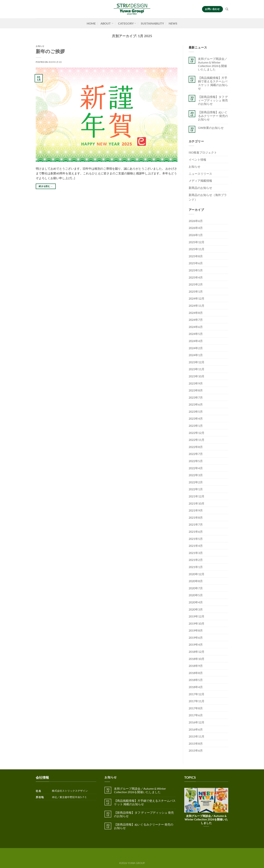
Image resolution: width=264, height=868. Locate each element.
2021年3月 (196, 553)
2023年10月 (197, 376)
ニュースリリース (200, 174)
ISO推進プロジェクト (203, 152)
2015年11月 (197, 736)
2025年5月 (196, 270)
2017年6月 (196, 715)
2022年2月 (196, 482)
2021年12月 (197, 496)
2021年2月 (196, 560)
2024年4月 (196, 341)
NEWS (173, 23)
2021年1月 (196, 567)
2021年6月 (196, 532)
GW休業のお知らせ (211, 128)
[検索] (227, 9)
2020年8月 (196, 581)
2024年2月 (196, 348)
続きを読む (46, 186)
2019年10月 (197, 623)
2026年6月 (196, 221)
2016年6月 (196, 729)
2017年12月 (197, 694)
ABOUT (107, 23)
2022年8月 (196, 447)
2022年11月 (197, 440)
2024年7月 (196, 320)
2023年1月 (196, 426)
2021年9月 (196, 510)
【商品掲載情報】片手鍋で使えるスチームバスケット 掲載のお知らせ (213, 83)
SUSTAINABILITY (152, 23)
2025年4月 (196, 277)
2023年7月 (196, 397)
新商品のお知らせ (200, 188)
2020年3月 (196, 609)
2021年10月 (197, 503)
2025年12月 (197, 242)
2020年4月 (196, 602)
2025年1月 (196, 291)
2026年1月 (196, 235)
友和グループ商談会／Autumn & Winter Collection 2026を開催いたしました (213, 64)
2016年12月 (197, 722)
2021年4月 (196, 546)
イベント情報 (197, 159)
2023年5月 (196, 411)
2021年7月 (196, 524)
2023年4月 (196, 418)
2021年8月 (196, 517)
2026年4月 (196, 228)
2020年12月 (197, 574)
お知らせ (40, 46)
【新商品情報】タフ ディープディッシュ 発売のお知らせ (213, 100)
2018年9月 (196, 666)
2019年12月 (197, 616)
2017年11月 (197, 701)
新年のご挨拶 (50, 51)
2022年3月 (196, 475)
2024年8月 (196, 313)
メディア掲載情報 (200, 181)
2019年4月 (196, 644)
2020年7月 (196, 588)
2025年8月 (196, 256)
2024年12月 (197, 298)
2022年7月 (196, 454)
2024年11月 (197, 306)
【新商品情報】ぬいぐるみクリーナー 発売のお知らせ (213, 116)
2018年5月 (196, 680)
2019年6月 (196, 638)
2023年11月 (197, 369)
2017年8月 (196, 708)
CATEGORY (127, 23)
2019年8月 (196, 630)
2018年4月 (196, 687)
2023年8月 (196, 390)
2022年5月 (196, 461)
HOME (91, 23)
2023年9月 (196, 383)
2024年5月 (196, 334)
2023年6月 (196, 404)
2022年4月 (196, 468)
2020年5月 (196, 595)
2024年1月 (196, 355)
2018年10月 (197, 659)
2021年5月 (196, 539)
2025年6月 (196, 263)
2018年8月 (196, 673)
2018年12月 (197, 652)
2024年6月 (196, 327)
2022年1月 (196, 489)
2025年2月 (196, 284)
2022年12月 (197, 433)
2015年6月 (196, 750)
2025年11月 (197, 249)
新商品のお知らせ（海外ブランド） (208, 197)
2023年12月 (197, 362)
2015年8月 (196, 743)
